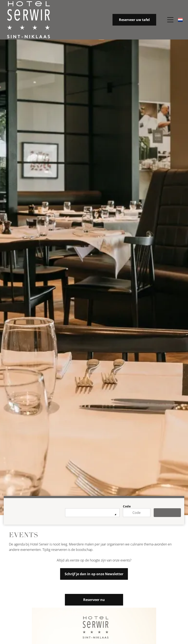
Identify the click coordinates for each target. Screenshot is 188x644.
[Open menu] (170, 20)
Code (127, 506)
